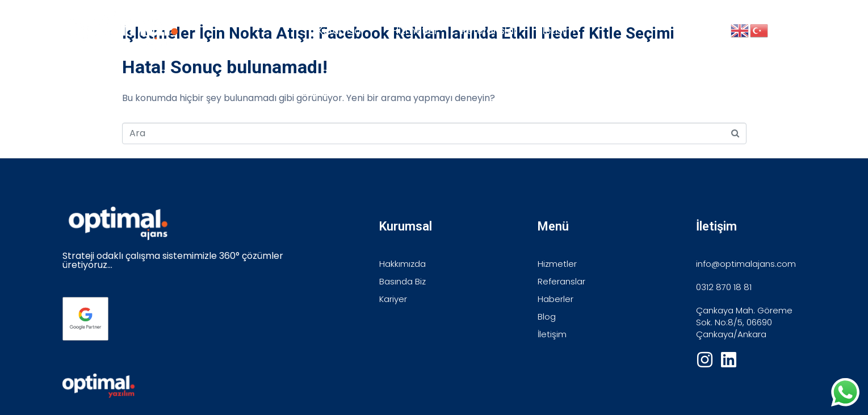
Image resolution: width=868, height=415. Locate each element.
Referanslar (489, 31)
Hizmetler (415, 31)
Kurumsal (340, 31)
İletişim (558, 31)
